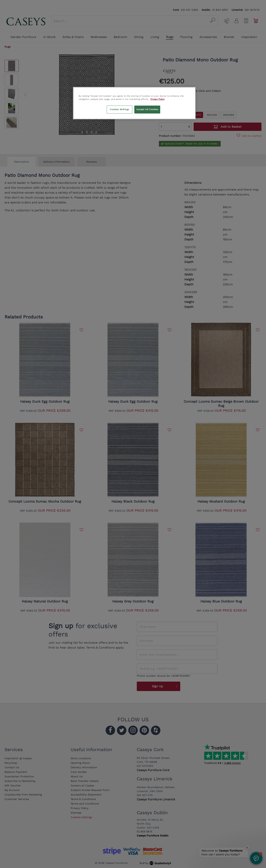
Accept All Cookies (147, 109)
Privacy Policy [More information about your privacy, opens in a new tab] (157, 99)
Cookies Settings (119, 109)
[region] (134, 103)
